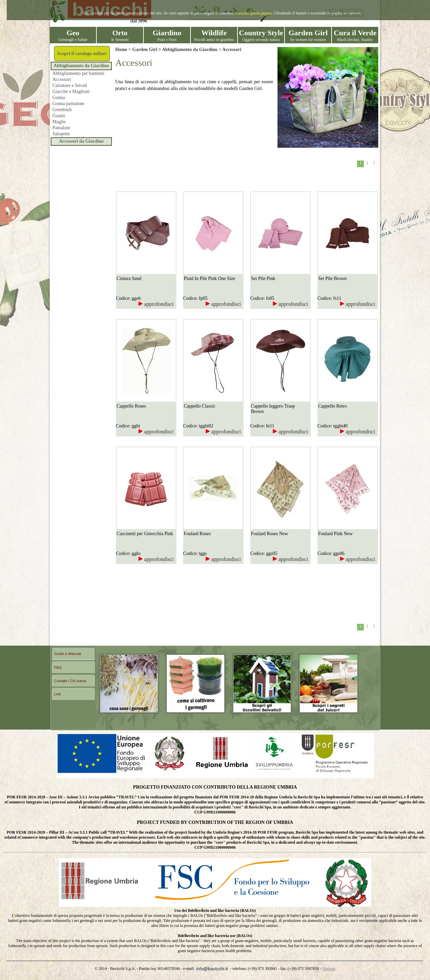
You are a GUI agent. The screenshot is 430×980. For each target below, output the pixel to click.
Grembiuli (62, 110)
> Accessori (229, 50)
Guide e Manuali (68, 654)
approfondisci (156, 304)
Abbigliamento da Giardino (81, 66)
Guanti (59, 116)
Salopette (61, 134)
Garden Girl (145, 50)
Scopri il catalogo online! (82, 54)
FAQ (58, 667)
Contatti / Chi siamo (70, 681)
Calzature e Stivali (70, 85)
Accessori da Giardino (81, 141)
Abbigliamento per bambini (78, 73)
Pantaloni (61, 128)
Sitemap (329, 969)
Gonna (59, 98)
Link (57, 694)
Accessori (62, 79)
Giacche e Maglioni (71, 91)
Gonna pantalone (68, 104)
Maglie (59, 122)
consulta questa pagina (253, 13)
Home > (124, 50)
